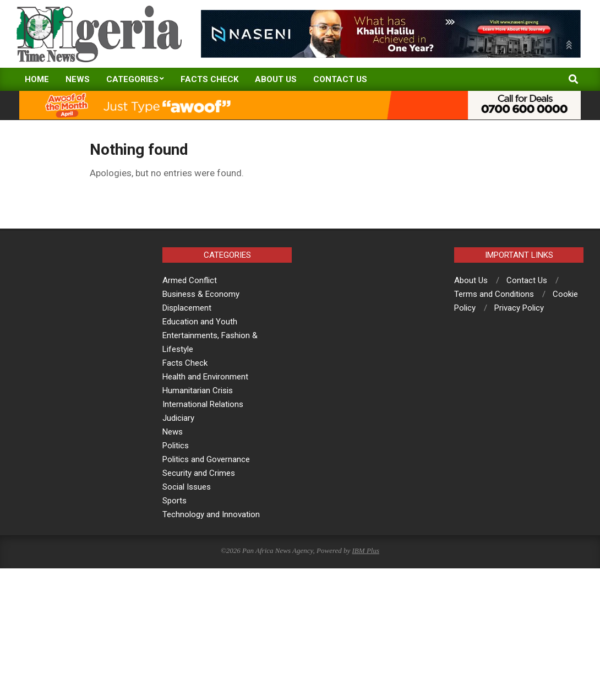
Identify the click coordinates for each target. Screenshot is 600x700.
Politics (176, 446)
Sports (174, 501)
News (173, 432)
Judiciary (178, 418)
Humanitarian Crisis (198, 390)
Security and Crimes (199, 473)
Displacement (187, 308)
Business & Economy (201, 294)
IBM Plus (366, 550)
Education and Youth (200, 322)
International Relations (203, 404)
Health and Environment (205, 377)
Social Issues (187, 487)
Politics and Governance (206, 459)
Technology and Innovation (211, 514)
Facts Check (185, 363)
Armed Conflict (190, 280)
